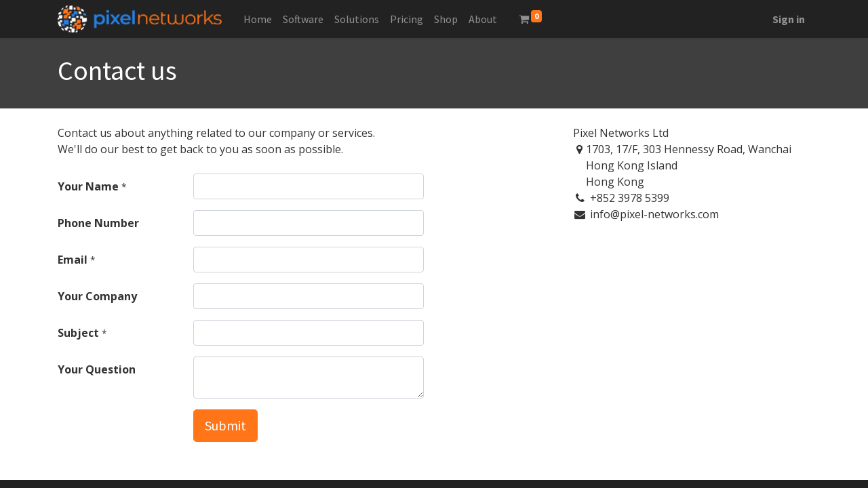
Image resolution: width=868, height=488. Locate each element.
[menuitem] (258, 19)
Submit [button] (225, 425)
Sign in (789, 19)
